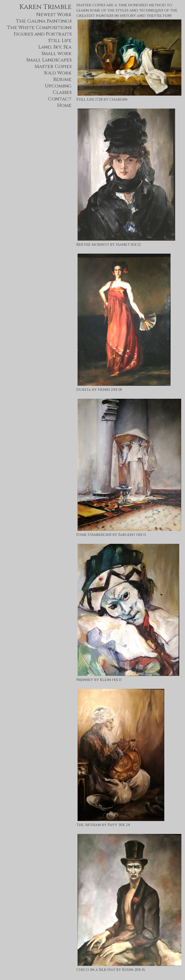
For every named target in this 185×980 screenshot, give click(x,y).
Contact (60, 99)
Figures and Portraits (43, 34)
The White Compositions (39, 28)
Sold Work (58, 73)
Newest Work (54, 15)
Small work (56, 53)
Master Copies (53, 66)
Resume (62, 79)
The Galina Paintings (44, 21)
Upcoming (58, 86)
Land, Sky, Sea (55, 47)
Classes (62, 92)
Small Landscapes (49, 60)
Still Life (60, 40)
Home (64, 105)
